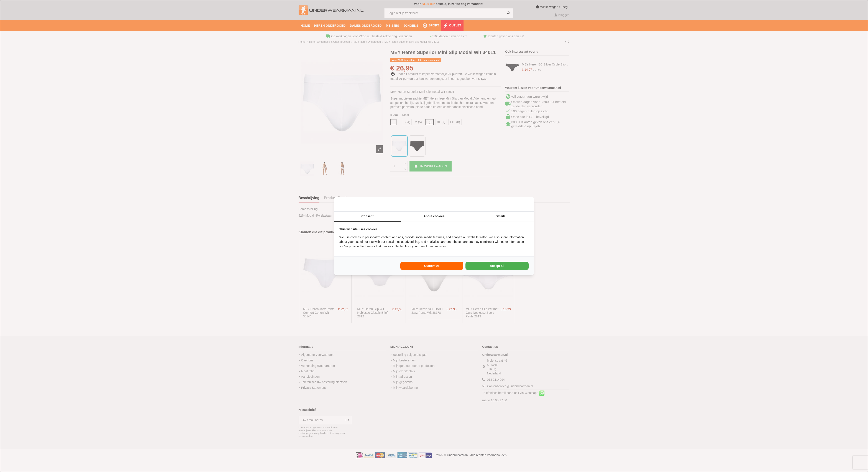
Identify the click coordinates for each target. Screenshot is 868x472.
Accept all (497, 266)
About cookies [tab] (434, 216)
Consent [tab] (367, 216)
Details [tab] (501, 216)
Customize (432, 266)
